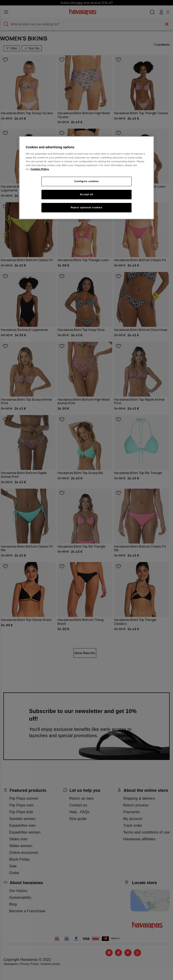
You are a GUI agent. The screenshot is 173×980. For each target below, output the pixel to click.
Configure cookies (87, 181)
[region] (86, 178)
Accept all (86, 194)
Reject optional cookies (86, 207)
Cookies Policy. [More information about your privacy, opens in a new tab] (40, 169)
